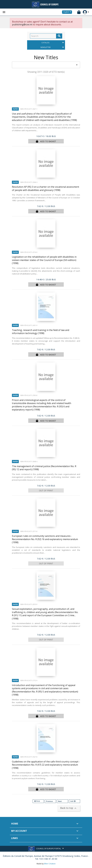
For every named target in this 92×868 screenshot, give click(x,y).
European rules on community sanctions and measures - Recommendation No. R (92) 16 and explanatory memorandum (45, 539)
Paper (15, 109)
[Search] (43, 36)
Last (73, 801)
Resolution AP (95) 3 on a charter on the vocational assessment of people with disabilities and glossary (46, 188)
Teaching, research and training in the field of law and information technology (41, 332)
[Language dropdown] (68, 12)
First (37, 801)
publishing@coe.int (22, 24)
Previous (49, 801)
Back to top (69, 808)
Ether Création (50, 864)
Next (60, 801)
